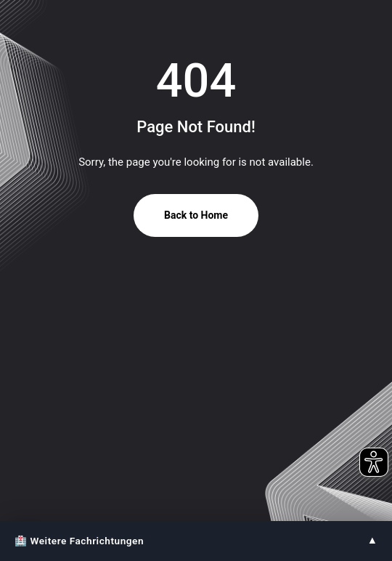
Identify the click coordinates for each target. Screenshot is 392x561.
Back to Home (196, 215)
